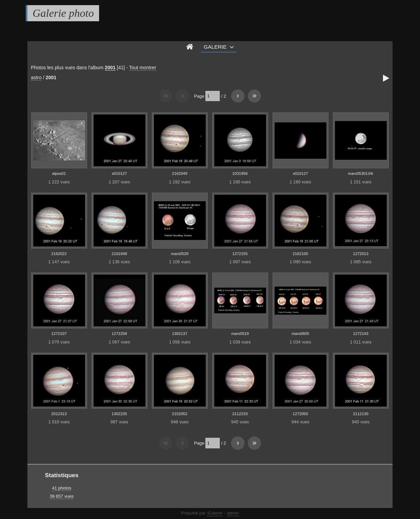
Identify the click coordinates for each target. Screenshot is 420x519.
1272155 (240, 254)
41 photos (62, 488)
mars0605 (300, 334)
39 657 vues (62, 496)
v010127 (300, 173)
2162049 (180, 173)
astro (36, 77)
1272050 (301, 414)
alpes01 (59, 173)
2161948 (119, 254)
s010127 (119, 173)
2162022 (59, 254)
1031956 (240, 173)
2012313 (59, 414)
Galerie (215, 47)
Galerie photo (63, 13)
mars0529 (179, 254)
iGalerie (215, 513)
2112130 (361, 414)
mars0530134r (361, 173)
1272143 (361, 334)
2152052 (180, 414)
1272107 (59, 334)
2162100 (301, 254)
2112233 (240, 414)
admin (233, 513)
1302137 (180, 334)
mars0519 (240, 334)
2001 (110, 68)
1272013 (361, 254)
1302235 (119, 414)
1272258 (119, 334)
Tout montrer (143, 68)
